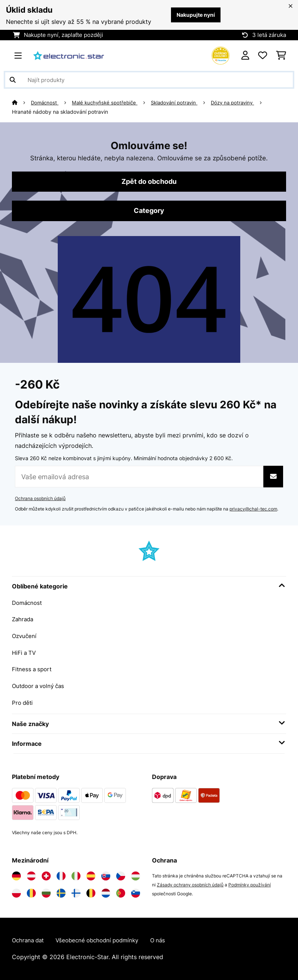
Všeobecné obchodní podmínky (103, 940)
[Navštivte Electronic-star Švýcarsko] (46, 876)
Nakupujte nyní (194, 15)
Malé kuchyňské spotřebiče (108, 103)
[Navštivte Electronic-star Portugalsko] (121, 893)
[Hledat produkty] (149, 80)
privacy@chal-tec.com (253, 510)
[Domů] (22, 103)
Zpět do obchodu (149, 182)
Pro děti (23, 702)
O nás (167, 940)
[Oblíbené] (263, 56)
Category (149, 212)
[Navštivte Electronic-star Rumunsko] (31, 893)
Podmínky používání (250, 884)
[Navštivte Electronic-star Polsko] (16, 893)
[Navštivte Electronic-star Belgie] (91, 893)
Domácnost (46, 103)
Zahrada (23, 620)
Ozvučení (25, 637)
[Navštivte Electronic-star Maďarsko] (136, 876)
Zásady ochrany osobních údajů (190, 884)
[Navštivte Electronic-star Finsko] (76, 893)
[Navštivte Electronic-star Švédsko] (61, 893)
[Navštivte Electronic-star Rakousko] (31, 876)
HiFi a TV (25, 653)
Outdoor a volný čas (41, 686)
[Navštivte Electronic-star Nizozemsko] (106, 893)
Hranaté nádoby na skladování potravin (60, 112)
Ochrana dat (29, 940)
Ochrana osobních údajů (40, 500)
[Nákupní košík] (281, 56)
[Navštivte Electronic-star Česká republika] (121, 876)
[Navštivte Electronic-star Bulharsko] (46, 893)
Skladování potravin (181, 103)
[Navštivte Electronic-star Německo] (16, 876)
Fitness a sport (33, 669)
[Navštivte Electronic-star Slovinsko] (136, 893)
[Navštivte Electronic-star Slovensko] (106, 876)
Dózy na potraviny (242, 103)
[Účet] (245, 56)
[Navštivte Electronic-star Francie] (61, 876)
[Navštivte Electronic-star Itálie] (76, 876)
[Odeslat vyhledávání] (13, 80)
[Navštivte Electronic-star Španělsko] (91, 876)
